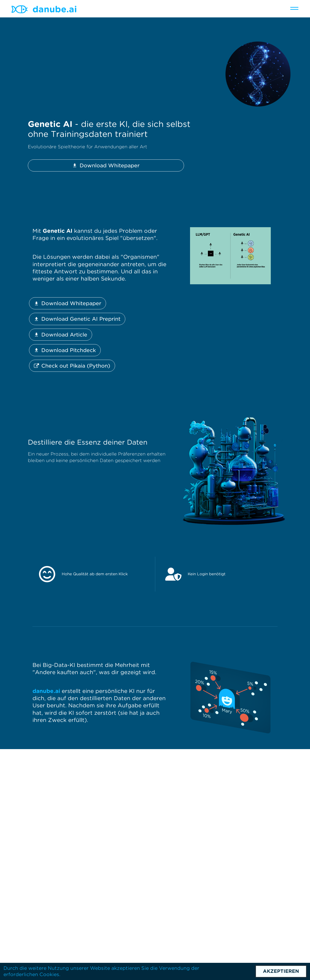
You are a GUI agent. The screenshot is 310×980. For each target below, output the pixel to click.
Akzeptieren (281, 971)
